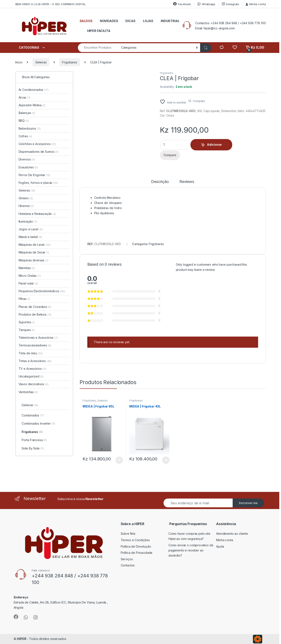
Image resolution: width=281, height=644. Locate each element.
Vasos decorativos (34, 384)
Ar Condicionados (34, 90)
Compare (199, 101)
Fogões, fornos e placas (38, 183)
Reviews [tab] (187, 182)
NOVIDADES (109, 21)
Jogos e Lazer (31, 229)
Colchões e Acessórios (37, 144)
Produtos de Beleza (35, 314)
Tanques (27, 330)
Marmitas (27, 268)
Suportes (27, 322)
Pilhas (24, 299)
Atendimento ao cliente (232, 534)
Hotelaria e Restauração (37, 214)
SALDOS (86, 21)
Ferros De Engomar (34, 175)
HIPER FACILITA (99, 31)
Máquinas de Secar (34, 252)
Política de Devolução (136, 546)
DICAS (130, 21)
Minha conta (256, 4)
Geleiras (41, 62)
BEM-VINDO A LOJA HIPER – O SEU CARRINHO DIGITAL (51, 4)
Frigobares (70, 62)
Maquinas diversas (33, 260)
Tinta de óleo (31, 353)
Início (19, 62)
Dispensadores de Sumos (39, 152)
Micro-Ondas (30, 276)
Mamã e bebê (30, 237)
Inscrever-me (248, 503)
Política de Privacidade (137, 553)
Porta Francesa (34, 440)
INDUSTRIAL (170, 21)
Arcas (25, 97)
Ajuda (220, 546)
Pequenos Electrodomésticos (42, 291)
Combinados (33, 416)
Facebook (182, 4)
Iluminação (28, 221)
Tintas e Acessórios (35, 361)
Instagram (231, 4)
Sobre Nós (128, 534)
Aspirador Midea (32, 105)
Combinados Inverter (38, 424)
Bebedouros (30, 128)
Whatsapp (206, 4)
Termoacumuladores (35, 345)
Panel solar (28, 283)
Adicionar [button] (119, 460)
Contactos (128, 565)
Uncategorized (31, 376)
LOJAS (148, 21)
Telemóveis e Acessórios (38, 338)
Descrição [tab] (160, 182)
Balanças (27, 113)
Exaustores (28, 167)
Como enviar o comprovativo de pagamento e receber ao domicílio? (191, 550)
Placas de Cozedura (35, 307)
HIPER (22, 639)
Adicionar (214, 145)
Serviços (127, 559)
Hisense (26, 206)
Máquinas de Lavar (35, 245)
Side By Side (33, 449)
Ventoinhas (28, 392)
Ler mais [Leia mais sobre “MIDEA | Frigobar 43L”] (166, 460)
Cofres (25, 136)
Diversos (27, 159)
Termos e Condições (135, 540)
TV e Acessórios (32, 369)
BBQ (24, 121)
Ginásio (26, 198)
